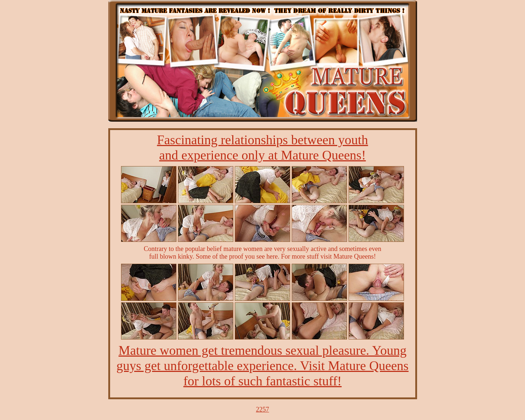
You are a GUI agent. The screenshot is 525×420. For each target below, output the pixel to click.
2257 (262, 409)
